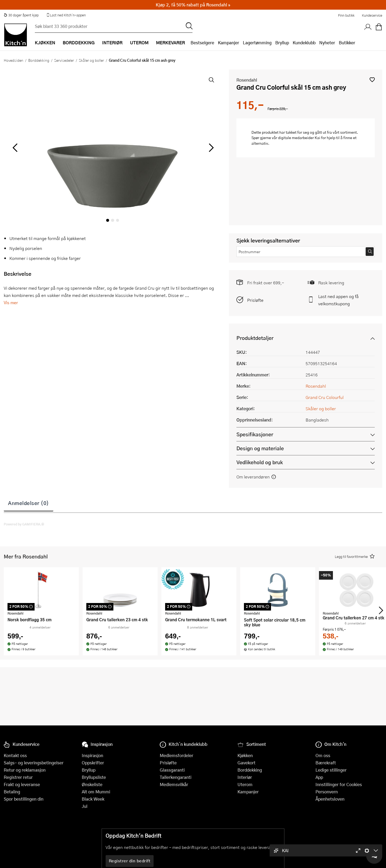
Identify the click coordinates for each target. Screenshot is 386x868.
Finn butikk (346, 15)
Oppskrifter (93, 763)
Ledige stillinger (331, 770)
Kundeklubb (304, 43)
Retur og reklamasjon (25, 770)
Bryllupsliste (94, 777)
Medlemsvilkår (174, 784)
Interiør (245, 777)
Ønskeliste (92, 784)
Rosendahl (247, 80)
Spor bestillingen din (24, 799)
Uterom (245, 784)
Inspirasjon (92, 755)
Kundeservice (372, 15)
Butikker (347, 43)
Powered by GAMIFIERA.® (24, 524)
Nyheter (327, 43)
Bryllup (282, 43)
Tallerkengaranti (176, 777)
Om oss (323, 755)
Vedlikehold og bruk (260, 462)
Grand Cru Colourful (325, 397)
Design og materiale (260, 448)
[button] (372, 80)
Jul (85, 806)
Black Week (93, 799)
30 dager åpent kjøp (21, 15)
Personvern (327, 792)
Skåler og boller (91, 60)
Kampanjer (229, 43)
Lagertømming (257, 43)
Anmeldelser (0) (29, 503)
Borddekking (39, 60)
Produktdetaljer (255, 338)
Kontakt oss (15, 755)
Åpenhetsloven (330, 799)
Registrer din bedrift (130, 861)
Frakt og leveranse (22, 784)
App (319, 777)
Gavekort (246, 763)
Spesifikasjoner (255, 434)
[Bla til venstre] (15, 148)
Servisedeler (64, 60)
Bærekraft (326, 763)
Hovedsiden (14, 60)
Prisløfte (255, 300)
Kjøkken (245, 755)
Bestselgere (202, 43)
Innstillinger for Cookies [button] (339, 784)
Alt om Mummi (96, 792)
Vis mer (11, 302)
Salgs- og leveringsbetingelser (34, 763)
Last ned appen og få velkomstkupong (338, 300)
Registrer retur (18, 777)
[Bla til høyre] (210, 148)
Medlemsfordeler (177, 755)
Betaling (12, 792)
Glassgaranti (172, 770)
